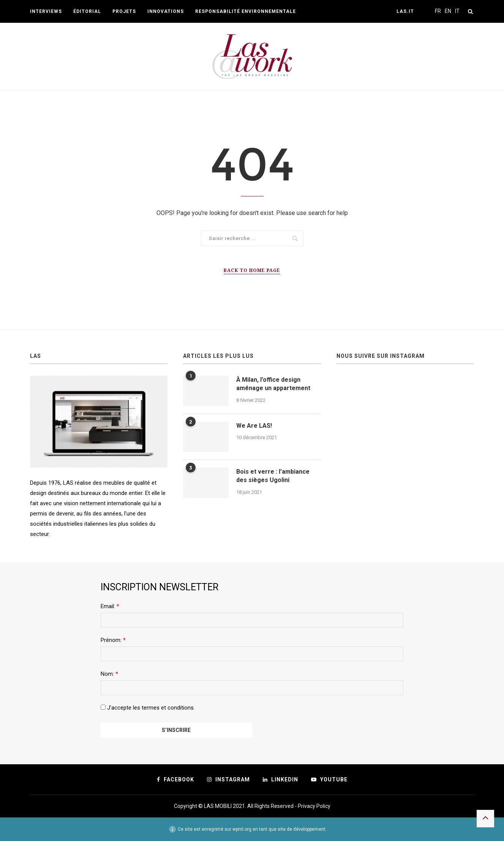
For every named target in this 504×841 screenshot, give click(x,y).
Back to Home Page (252, 270)
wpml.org (242, 829)
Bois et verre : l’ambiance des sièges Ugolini (273, 476)
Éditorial (87, 11)
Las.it (405, 11)
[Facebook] (175, 779)
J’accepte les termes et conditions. (148, 708)
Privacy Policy (314, 806)
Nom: (109, 674)
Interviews (46, 11)
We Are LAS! (254, 426)
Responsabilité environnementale (246, 11)
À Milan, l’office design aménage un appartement (273, 384)
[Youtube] (329, 779)
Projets (124, 11)
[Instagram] (228, 779)
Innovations (166, 11)
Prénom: (113, 640)
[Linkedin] (280, 779)
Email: (110, 606)
